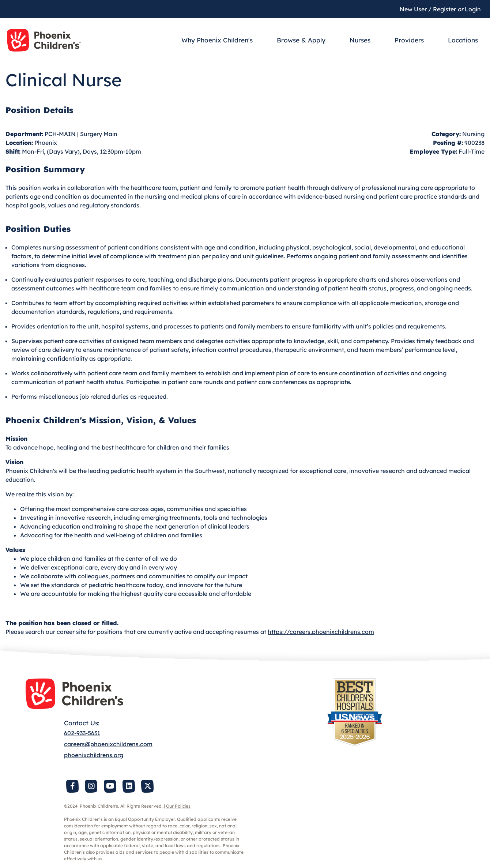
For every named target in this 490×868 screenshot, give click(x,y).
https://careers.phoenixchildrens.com (321, 632)
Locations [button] (463, 40)
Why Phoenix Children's (217, 40)
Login (473, 9)
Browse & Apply (301, 40)
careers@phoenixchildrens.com (108, 744)
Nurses (360, 40)
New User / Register (428, 9)
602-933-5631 (82, 733)
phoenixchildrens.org (94, 755)
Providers (409, 40)
